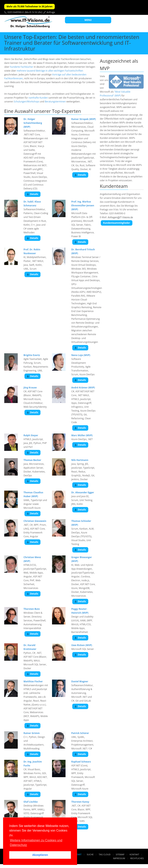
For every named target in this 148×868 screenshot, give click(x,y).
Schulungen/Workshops (26, 102)
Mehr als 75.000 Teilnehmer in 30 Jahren (29, 6)
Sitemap (120, 854)
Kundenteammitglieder (117, 223)
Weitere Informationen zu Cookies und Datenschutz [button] (36, 843)
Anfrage (51, 12)
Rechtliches (137, 858)
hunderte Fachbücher (21, 67)
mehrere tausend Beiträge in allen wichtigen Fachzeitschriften (50, 71)
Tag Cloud (105, 854)
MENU (88, 20)
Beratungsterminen (55, 102)
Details (32, 194)
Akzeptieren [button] (40, 855)
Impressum (119, 858)
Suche (90, 854)
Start (78, 854)
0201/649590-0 (16, 12)
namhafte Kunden (38, 98)
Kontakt (134, 854)
